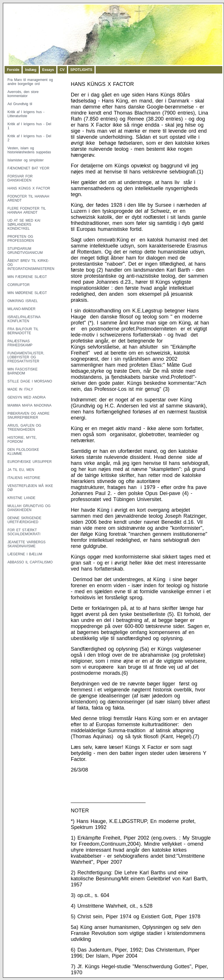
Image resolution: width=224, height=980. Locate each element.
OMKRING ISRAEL (23, 301)
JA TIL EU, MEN (21, 470)
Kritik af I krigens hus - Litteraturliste (26, 114)
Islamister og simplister (26, 160)
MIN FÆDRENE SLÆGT (27, 277)
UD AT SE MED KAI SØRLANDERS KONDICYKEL (24, 225)
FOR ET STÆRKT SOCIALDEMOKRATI (24, 532)
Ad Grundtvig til (20, 104)
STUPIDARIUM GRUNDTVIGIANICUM (25, 251)
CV (62, 70)
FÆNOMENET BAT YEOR (28, 168)
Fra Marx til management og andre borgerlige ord (30, 82)
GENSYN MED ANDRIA (27, 397)
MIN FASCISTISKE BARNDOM (23, 371)
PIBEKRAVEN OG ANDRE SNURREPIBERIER (28, 415)
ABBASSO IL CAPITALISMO (30, 562)
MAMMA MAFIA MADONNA (29, 405)
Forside (13, 70)
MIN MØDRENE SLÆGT (27, 293)
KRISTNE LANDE (21, 498)
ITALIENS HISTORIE (24, 478)
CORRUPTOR (19, 285)
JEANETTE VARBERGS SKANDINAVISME (26, 544)
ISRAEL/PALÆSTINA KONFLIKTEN (24, 319)
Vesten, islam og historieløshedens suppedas (29, 150)
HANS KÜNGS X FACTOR (29, 188)
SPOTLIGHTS (81, 70)
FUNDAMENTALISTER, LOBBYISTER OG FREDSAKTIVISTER (26, 357)
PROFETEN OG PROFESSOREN (21, 239)
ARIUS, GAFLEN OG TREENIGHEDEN (24, 428)
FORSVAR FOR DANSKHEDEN (20, 178)
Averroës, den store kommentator (23, 94)
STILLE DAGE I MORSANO (30, 381)
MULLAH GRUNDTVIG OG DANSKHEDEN (29, 508)
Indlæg (31, 70)
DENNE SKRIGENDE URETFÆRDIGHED (24, 520)
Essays (48, 70)
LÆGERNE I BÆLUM (25, 554)
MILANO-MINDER (21, 309)
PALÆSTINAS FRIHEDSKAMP (20, 343)
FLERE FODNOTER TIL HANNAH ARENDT (27, 210)
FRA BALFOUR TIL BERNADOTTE (23, 331)
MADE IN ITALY (20, 389)
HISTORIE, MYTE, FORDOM (22, 440)
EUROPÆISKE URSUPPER (30, 462)
